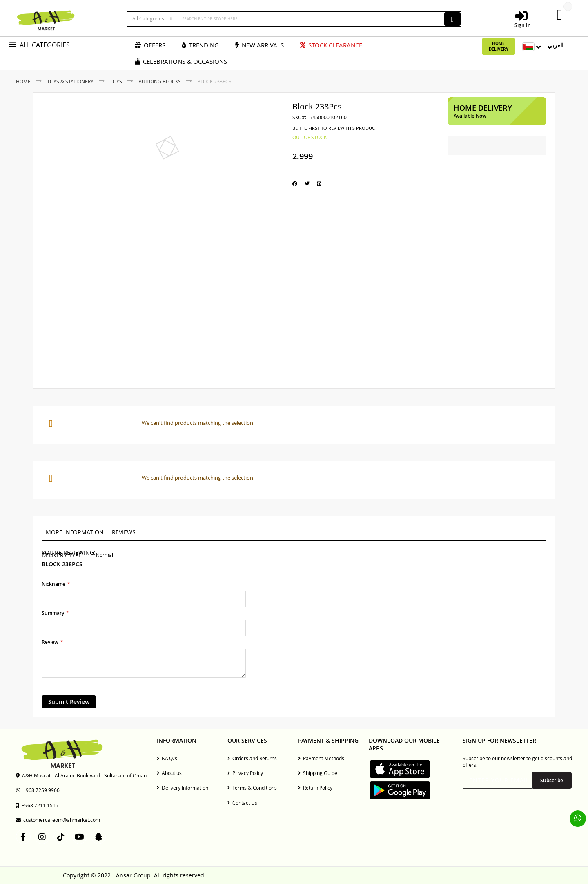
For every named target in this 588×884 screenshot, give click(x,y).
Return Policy (315, 788)
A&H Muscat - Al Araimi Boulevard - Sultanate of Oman (81, 775)
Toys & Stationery (70, 81)
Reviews (124, 532)
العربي (556, 45)
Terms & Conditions (252, 788)
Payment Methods (321, 758)
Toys (116, 81)
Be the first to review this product (335, 128)
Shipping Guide (318, 773)
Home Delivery (499, 46)
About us (169, 773)
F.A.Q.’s (167, 758)
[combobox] (294, 19)
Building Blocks (160, 81)
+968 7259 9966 (38, 790)
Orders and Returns (252, 758)
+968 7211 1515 (37, 805)
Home (23, 81)
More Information (75, 532)
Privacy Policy (245, 773)
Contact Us (242, 803)
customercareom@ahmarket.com (58, 820)
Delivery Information (183, 788)
